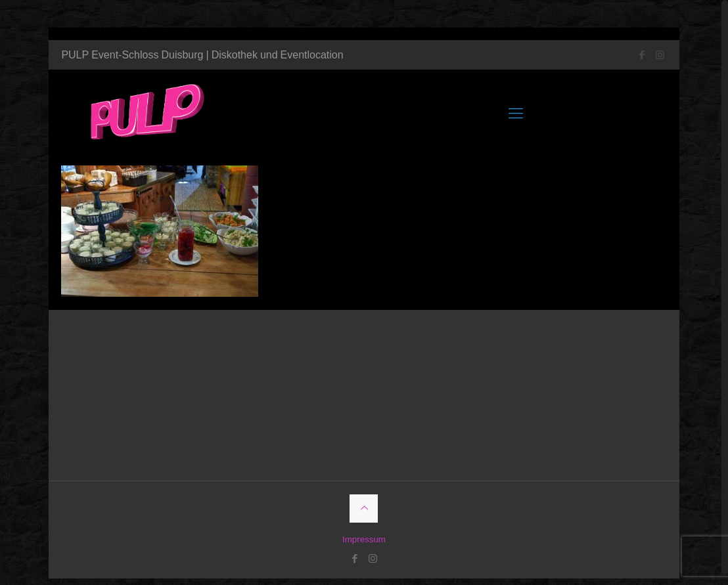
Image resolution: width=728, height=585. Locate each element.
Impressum (364, 528)
